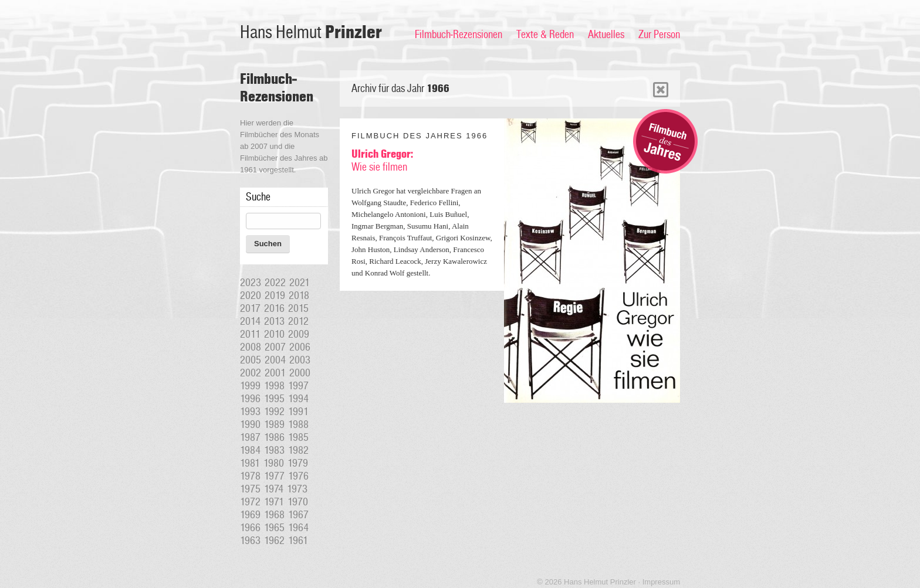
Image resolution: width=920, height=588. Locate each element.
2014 (250, 321)
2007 (275, 347)
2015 (298, 308)
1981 (250, 463)
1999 (250, 386)
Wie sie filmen (382, 161)
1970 (298, 502)
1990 (250, 424)
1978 (250, 476)
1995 (274, 399)
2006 (300, 347)
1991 (298, 412)
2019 (275, 295)
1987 (250, 437)
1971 (274, 502)
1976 (298, 476)
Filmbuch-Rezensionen (459, 35)
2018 (299, 295)
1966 (250, 528)
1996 (250, 399)
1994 (298, 399)
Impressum (661, 582)
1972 (250, 502)
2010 (274, 334)
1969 (250, 515)
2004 (275, 360)
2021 (300, 283)
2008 (251, 347)
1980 (274, 463)
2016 (274, 308)
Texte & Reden (545, 35)
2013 (274, 321)
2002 (251, 373)
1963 (250, 541)
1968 (274, 515)
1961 (298, 541)
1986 (274, 437)
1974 (274, 489)
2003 (300, 360)
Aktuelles (606, 35)
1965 (274, 528)
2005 (251, 360)
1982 (298, 450)
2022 (275, 283)
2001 (275, 373)
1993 (250, 412)
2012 (298, 321)
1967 (298, 515)
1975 (250, 489)
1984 (250, 450)
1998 (274, 386)
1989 (274, 424)
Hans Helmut (311, 33)
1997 (298, 386)
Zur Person (659, 35)
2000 (300, 373)
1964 (298, 528)
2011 (250, 334)
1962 (274, 541)
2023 (251, 283)
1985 (298, 437)
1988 (298, 424)
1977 (274, 476)
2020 (251, 295)
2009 (299, 334)
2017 (250, 308)
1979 (298, 463)
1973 (297, 489)
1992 (274, 412)
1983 (274, 450)
